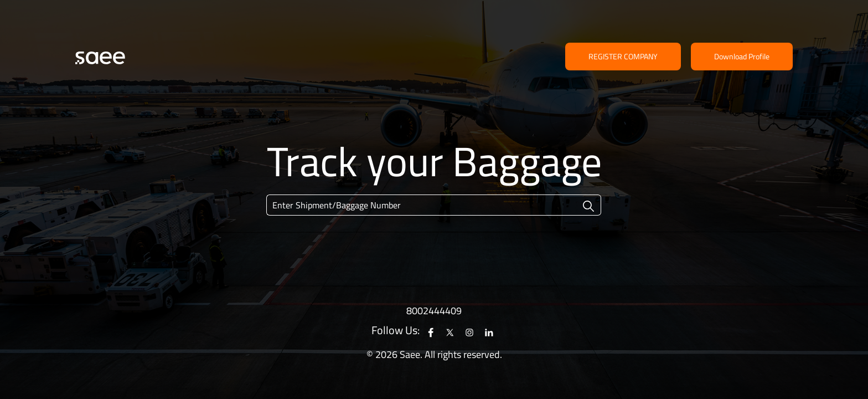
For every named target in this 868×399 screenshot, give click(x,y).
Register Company (623, 57)
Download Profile (742, 57)
